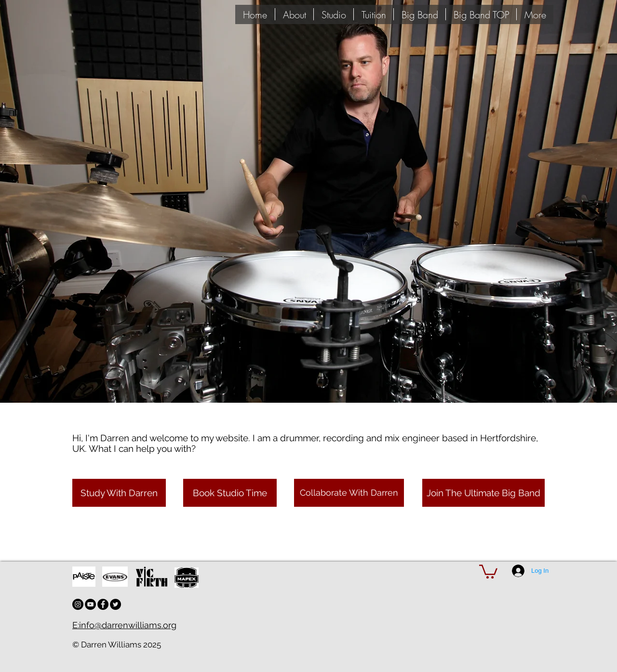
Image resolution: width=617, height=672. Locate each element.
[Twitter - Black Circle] (115, 604)
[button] (488, 571)
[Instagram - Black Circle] (78, 604)
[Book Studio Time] (230, 493)
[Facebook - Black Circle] (103, 604)
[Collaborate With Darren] (349, 493)
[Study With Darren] (119, 493)
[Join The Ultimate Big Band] (483, 493)
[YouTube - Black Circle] (90, 604)
